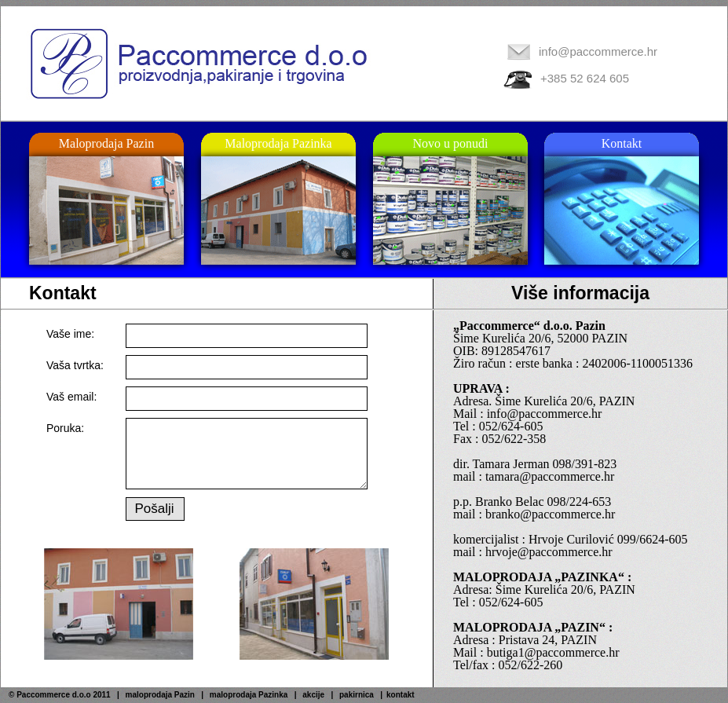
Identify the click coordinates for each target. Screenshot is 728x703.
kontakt (401, 695)
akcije (313, 695)
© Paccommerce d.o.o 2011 (60, 695)
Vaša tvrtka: (75, 365)
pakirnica (357, 695)
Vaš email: (71, 397)
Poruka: (65, 428)
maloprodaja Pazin (160, 695)
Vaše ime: (70, 334)
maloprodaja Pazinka (249, 695)
